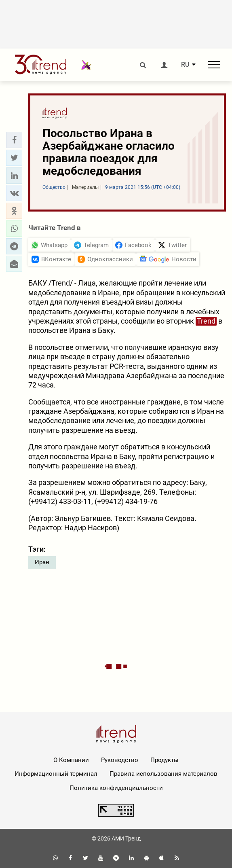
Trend (206, 321)
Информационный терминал (56, 774)
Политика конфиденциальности (116, 788)
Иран (42, 562)
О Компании (71, 760)
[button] (14, 140)
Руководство (120, 760)
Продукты (165, 760)
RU (185, 65)
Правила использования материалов (163, 774)
